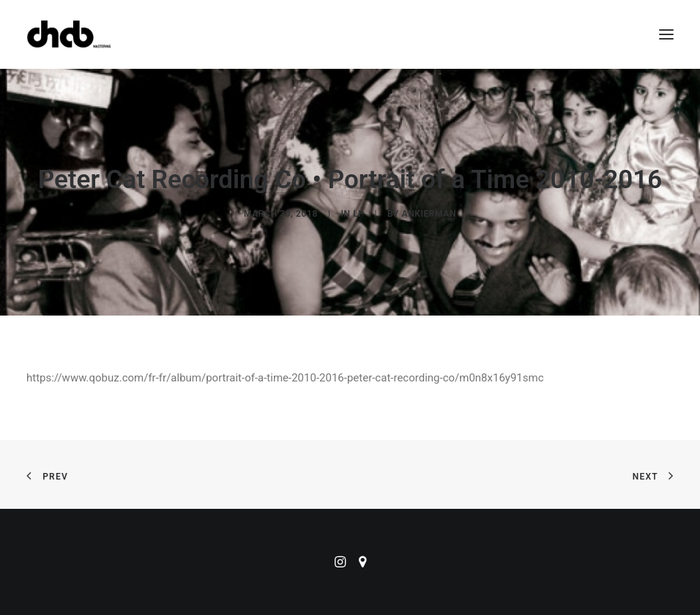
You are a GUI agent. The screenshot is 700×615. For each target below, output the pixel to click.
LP (358, 214)
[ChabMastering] (69, 34)
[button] (666, 34)
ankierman (429, 214)
